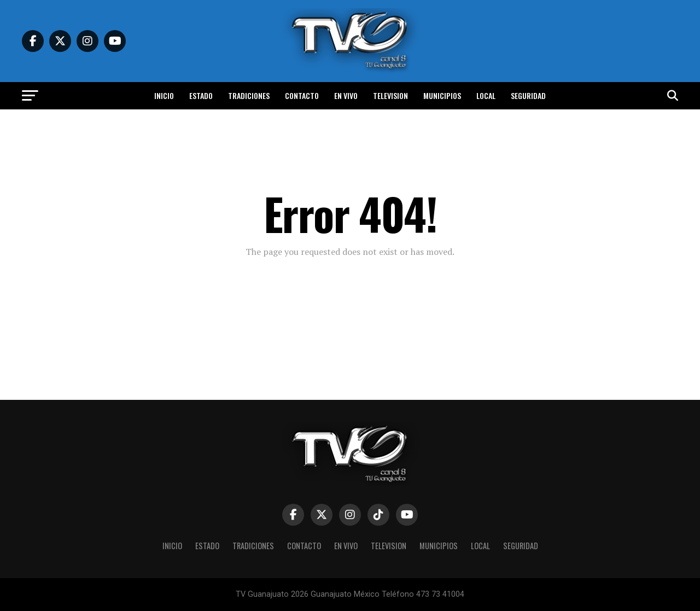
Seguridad (528, 95)
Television (390, 95)
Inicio (164, 95)
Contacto (302, 95)
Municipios (442, 95)
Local (486, 95)
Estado (201, 95)
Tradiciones (249, 95)
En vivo (346, 95)
